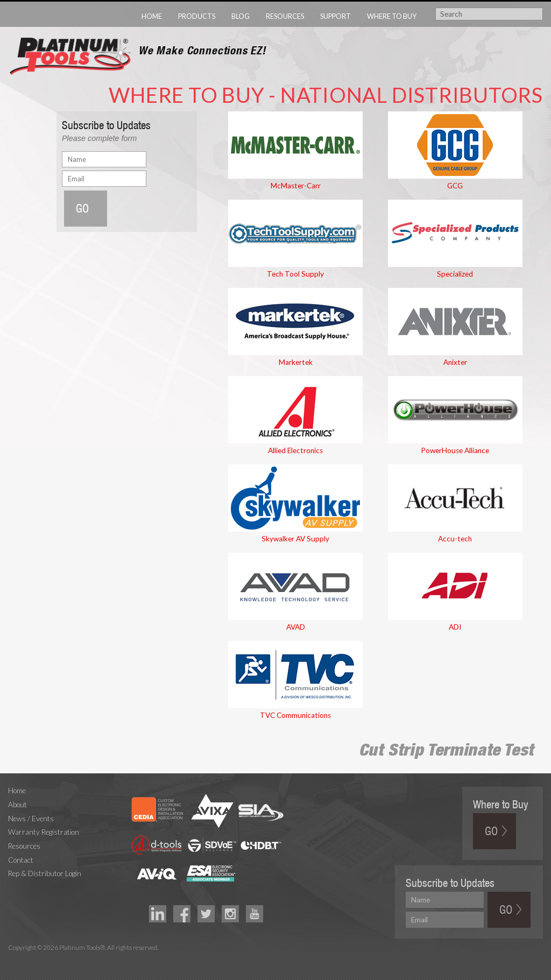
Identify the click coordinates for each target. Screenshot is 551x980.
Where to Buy (392, 16)
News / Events (31, 819)
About (17, 805)
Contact (21, 860)
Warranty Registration (44, 832)
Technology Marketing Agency (14, 960)
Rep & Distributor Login (45, 873)
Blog (241, 16)
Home (152, 16)
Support (335, 16)
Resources (285, 16)
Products (197, 16)
